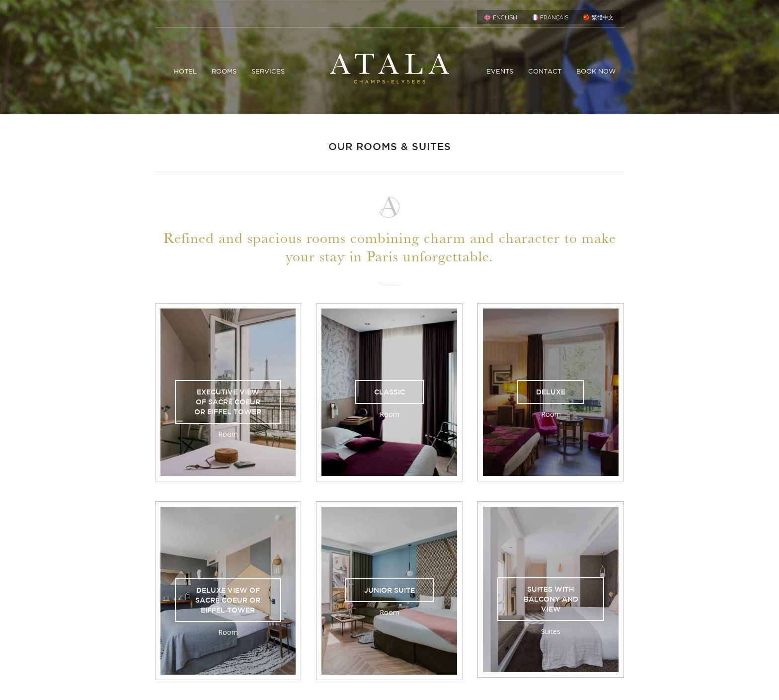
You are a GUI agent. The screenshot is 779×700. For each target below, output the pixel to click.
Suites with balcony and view (551, 599)
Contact (545, 71)
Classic (389, 392)
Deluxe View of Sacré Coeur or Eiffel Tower (228, 600)
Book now (596, 71)
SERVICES (268, 71)
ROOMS (224, 71)
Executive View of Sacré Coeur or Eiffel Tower (228, 402)
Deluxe (551, 392)
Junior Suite (389, 590)
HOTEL (185, 71)
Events (500, 71)
